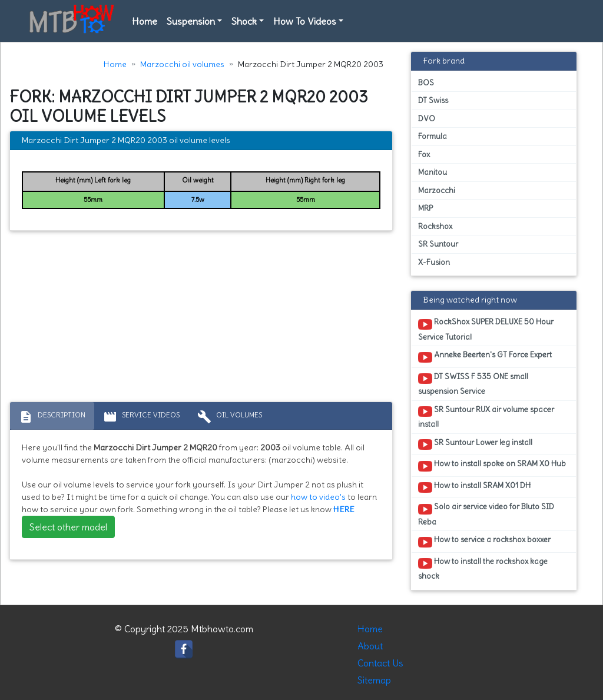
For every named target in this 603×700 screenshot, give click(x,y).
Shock (244, 21)
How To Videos (305, 21)
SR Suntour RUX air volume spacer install (486, 417)
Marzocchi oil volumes (182, 64)
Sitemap (374, 680)
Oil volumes (230, 417)
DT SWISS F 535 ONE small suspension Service (473, 384)
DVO (427, 119)
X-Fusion (434, 262)
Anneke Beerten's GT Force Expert (485, 357)
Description (52, 417)
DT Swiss (433, 100)
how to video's (318, 497)
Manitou (433, 172)
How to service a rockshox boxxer (484, 542)
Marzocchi (437, 190)
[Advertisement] (201, 319)
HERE (344, 509)
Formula (433, 136)
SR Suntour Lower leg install (475, 444)
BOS (426, 83)
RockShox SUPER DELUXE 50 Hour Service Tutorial (486, 329)
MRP (425, 208)
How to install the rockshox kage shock (483, 569)
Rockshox (435, 226)
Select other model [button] (68, 527)
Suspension (191, 21)
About (370, 646)
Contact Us (380, 663)
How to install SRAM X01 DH (474, 487)
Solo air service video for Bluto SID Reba (486, 514)
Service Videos (141, 417)
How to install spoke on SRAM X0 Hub (492, 466)
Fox (424, 155)
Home (145, 21)
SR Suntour (438, 244)
